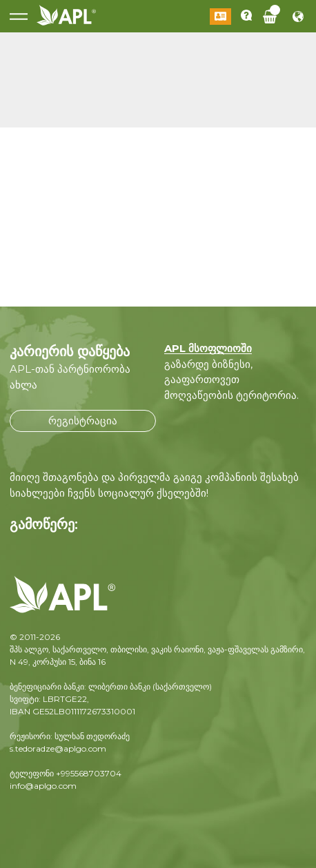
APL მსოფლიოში (208, 348)
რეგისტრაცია (83, 421)
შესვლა (220, 17)
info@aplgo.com (43, 786)
